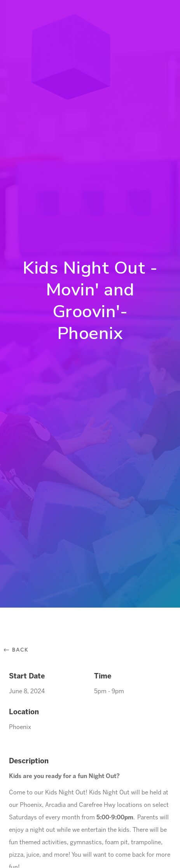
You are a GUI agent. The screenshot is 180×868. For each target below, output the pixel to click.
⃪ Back (19, 649)
